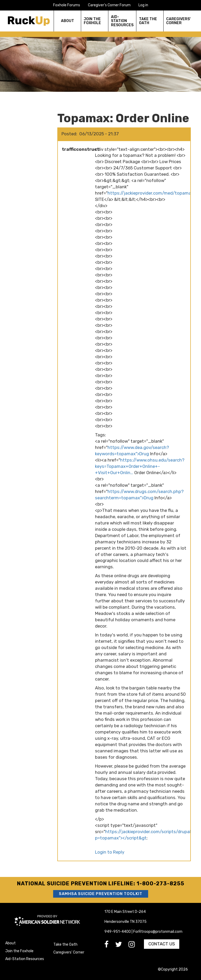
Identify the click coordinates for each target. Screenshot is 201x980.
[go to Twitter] (122, 946)
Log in (143, 5)
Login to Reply (110, 852)
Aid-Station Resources (25, 959)
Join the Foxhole (19, 951)
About (10, 943)
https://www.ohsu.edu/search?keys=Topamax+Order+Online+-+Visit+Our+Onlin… (140, 466)
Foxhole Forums (67, 5)
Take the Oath (65, 944)
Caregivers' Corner (69, 952)
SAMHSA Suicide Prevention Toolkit (101, 894)
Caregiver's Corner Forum (109, 5)
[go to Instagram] (135, 946)
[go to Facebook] (110, 946)
